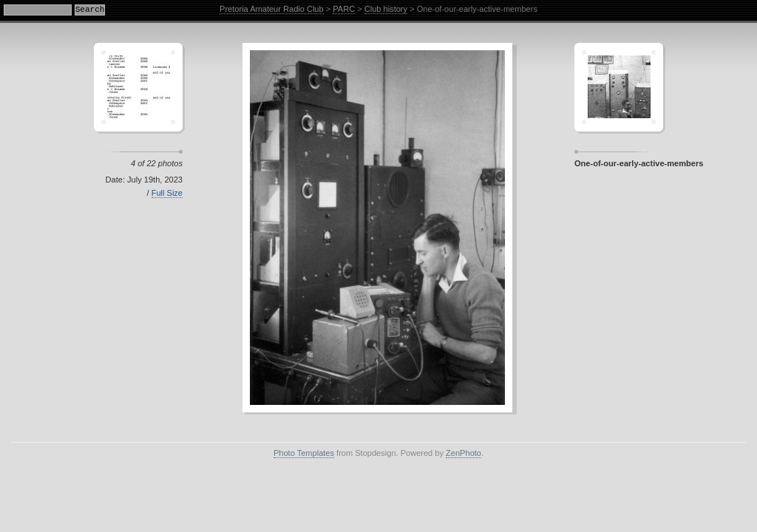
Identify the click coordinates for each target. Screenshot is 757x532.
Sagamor (619, 87)
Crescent (138, 87)
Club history (386, 9)
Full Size (167, 193)
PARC (344, 9)
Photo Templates (304, 453)
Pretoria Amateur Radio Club (272, 9)
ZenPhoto (464, 453)
